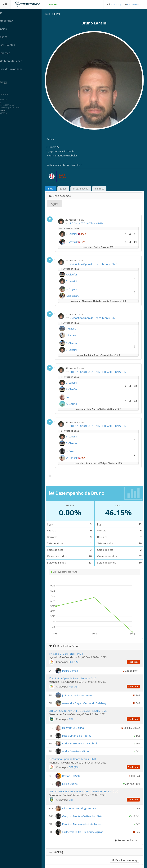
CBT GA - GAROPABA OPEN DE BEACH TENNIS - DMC (103, 367)
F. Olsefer (76, 270)
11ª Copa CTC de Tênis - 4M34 (91, 219)
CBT (76, 714)
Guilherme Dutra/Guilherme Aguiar (87, 827)
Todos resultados (126, 836)
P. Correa (76, 237)
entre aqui (117, 4)
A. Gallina (76, 399)
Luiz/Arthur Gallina (78, 723)
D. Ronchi (76, 453)
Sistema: (7, 78)
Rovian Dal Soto (76, 771)
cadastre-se (134, 4)
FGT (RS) (78, 657)
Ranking (104, 184)
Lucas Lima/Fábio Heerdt (81, 731)
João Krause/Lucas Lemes (82, 691)
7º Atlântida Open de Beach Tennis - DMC (98, 259)
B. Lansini (76, 229)
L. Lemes (76, 331)
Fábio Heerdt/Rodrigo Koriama (84, 804)
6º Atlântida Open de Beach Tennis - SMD (77, 754)
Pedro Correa (75, 666)
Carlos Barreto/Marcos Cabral (84, 739)
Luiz (73, 392)
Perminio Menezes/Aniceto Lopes (86, 819)
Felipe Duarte (75, 779)
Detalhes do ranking (124, 856)
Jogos (68, 184)
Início (52, 14)
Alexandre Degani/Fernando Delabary (89, 698)
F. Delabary (77, 291)
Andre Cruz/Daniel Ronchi (82, 747)
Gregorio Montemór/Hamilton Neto (87, 812)
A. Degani (76, 284)
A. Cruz (75, 446)
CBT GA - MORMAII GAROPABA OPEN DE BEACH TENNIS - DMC (88, 787)
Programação (85, 184)
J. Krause (76, 324)
